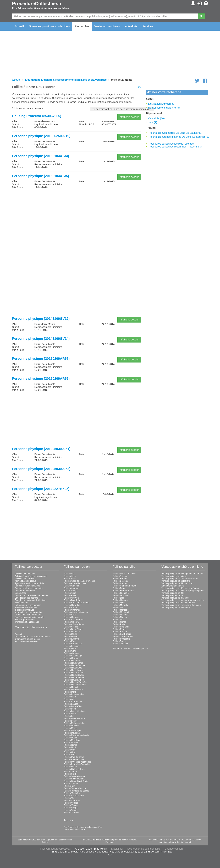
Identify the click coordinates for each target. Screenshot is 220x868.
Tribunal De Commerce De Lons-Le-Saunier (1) (175, 133)
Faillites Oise (70, 750)
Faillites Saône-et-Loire (74, 769)
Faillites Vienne (71, 805)
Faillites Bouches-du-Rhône (76, 603)
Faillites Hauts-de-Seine (75, 685)
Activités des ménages (25, 574)
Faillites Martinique (72, 731)
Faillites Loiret (70, 714)
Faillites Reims (119, 629)
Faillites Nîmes (119, 622)
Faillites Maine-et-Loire (74, 723)
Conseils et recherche (25, 591)
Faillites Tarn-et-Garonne (75, 788)
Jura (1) (153, 122)
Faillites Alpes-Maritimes (75, 583)
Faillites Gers (70, 651)
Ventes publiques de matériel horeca (178, 603)
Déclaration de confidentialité (144, 849)
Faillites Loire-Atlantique (75, 711)
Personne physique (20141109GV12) (41, 319)
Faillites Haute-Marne (74, 670)
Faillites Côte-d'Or (72, 622)
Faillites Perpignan (121, 627)
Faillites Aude (70, 595)
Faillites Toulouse (120, 644)
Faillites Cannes (120, 583)
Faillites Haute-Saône (74, 673)
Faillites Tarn (70, 786)
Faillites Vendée (71, 803)
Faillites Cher (70, 615)
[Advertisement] (76, 218)
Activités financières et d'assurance (31, 576)
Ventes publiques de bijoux (174, 576)
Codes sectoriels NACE (75, 830)
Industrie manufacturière (26, 607)
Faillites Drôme (71, 636)
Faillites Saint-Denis (122, 634)
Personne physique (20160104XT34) (41, 156)
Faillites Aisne (70, 576)
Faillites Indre (70, 692)
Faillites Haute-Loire (73, 668)
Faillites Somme (71, 784)
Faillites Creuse (71, 627)
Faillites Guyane (71, 658)
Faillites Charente (72, 610)
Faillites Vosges (71, 808)
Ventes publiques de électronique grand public (183, 591)
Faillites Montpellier (121, 610)
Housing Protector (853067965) (37, 116)
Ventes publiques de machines (176, 598)
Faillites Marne (70, 728)
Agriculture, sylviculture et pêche (30, 583)
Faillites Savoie (71, 774)
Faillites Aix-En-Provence (124, 574)
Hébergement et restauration (28, 605)
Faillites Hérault (71, 687)
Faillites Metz (119, 607)
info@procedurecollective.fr (56, 849)
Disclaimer (117, 849)
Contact (18, 634)
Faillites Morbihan (72, 740)
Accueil (19, 26)
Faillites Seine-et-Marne (75, 776)
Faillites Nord (70, 747)
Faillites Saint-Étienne (123, 636)
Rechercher (82, 26)
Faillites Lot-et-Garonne (75, 718)
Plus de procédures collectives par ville (130, 649)
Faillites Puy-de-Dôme (74, 759)
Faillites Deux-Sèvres (73, 629)
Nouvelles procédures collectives (49, 26)
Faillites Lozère (71, 721)
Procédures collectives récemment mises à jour (175, 147)
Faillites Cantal (71, 607)
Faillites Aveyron (71, 598)
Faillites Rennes (120, 632)
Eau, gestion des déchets (26, 598)
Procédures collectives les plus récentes (171, 144)
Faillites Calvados (72, 605)
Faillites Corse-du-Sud (74, 620)
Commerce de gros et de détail (29, 588)
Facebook (110, 842)
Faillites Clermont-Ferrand (125, 586)
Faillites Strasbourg (121, 639)
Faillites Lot (69, 716)
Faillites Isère (70, 697)
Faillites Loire (70, 709)
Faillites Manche (71, 726)
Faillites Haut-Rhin (72, 661)
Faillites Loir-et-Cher (73, 706)
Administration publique (26, 581)
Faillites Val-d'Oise (72, 793)
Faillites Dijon (119, 588)
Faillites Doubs (71, 634)
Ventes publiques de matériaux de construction (183, 600)
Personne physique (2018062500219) (41, 136)
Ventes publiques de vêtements (176, 607)
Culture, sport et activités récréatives (31, 595)
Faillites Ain (69, 574)
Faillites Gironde (71, 653)
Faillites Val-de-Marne (74, 796)
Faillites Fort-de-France (123, 591)
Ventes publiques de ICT (173, 593)
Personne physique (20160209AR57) (41, 359)
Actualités (131, 26)
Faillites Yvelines (71, 813)
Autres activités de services (27, 586)
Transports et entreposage (27, 622)
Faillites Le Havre (121, 595)
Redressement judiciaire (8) (164, 108)
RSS (138, 87)
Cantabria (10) (156, 118)
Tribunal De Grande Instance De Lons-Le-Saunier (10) (179, 137)
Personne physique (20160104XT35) (41, 176)
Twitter (45, 842)
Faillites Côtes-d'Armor (74, 624)
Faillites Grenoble (121, 593)
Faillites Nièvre (71, 745)
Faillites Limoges (120, 600)
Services (148, 26)
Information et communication (28, 612)
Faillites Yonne (70, 810)
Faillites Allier (70, 579)
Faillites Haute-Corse (73, 663)
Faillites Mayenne (72, 733)
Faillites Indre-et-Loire (74, 694)
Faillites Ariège (70, 591)
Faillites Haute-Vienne (74, 677)
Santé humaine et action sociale (29, 617)
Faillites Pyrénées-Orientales (77, 764)
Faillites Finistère (71, 646)
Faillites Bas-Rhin (72, 600)
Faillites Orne (70, 752)
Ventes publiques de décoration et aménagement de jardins (177, 585)
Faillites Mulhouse (121, 615)
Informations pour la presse (27, 639)
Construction (21, 593)
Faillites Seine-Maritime (75, 779)
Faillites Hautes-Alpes (74, 680)
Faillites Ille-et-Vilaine (73, 690)
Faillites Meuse (71, 738)
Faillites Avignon (120, 576)
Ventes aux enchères (107, 26)
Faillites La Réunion (73, 702)
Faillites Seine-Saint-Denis (76, 781)
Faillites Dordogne (72, 632)
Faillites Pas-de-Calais (74, 757)
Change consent (174, 849)
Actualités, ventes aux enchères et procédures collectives (175, 840)
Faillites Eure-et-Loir (73, 644)
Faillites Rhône (71, 767)
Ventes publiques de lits (172, 595)
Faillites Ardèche (71, 586)
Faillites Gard (70, 649)
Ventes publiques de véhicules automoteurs (181, 605)
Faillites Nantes (120, 617)
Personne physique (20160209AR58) (41, 379)
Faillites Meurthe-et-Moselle (76, 735)
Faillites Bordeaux (121, 581)
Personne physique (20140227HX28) (41, 489)
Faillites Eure (70, 641)
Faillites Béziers (120, 579)
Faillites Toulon (119, 641)
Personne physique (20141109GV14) (41, 339)
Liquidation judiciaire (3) (162, 104)
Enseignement (21, 603)
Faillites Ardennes (72, 588)
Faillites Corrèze (71, 617)
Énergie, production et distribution (30, 600)
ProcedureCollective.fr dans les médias (33, 637)
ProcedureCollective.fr (37, 4)
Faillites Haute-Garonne (75, 665)
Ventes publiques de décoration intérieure (181, 588)
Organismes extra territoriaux (28, 615)
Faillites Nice (118, 620)
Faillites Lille (118, 598)
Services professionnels (26, 620)
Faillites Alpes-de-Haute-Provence (79, 581)
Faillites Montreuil (121, 612)
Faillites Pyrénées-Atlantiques (77, 762)
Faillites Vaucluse (72, 800)
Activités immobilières (25, 579)
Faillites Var (69, 798)
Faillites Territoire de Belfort (76, 791)
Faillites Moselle (71, 743)
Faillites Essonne (72, 639)
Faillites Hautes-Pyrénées (76, 682)
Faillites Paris (70, 755)
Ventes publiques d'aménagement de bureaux (183, 574)
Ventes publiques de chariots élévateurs (180, 579)
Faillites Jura (70, 699)
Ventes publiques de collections (176, 581)
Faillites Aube (70, 593)
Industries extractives (24, 610)
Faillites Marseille (120, 605)
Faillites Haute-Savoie (74, 675)
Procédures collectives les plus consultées (83, 827)
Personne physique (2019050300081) (41, 449)
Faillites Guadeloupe (73, 656)
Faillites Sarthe (71, 772)
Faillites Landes (71, 704)
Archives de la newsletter (26, 641)
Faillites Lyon (119, 603)
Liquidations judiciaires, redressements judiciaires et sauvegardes (66, 80)
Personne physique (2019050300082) (41, 469)
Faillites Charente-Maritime (76, 612)
